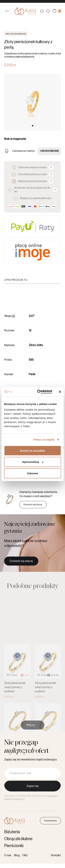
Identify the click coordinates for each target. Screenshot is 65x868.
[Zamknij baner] (60, 392)
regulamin (52, 796)
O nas (8, 855)
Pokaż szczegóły (44, 440)
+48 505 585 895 (49, 151)
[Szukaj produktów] (42, 11)
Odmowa (32, 473)
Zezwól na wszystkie (33, 450)
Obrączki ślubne (18, 839)
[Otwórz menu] (7, 11)
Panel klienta (50, 821)
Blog (17, 855)
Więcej (31, 730)
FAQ (25, 855)
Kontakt (56, 855)
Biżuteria (12, 832)
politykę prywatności (14, 799)
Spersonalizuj (33, 462)
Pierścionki (14, 846)
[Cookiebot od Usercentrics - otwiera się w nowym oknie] (39, 392)
